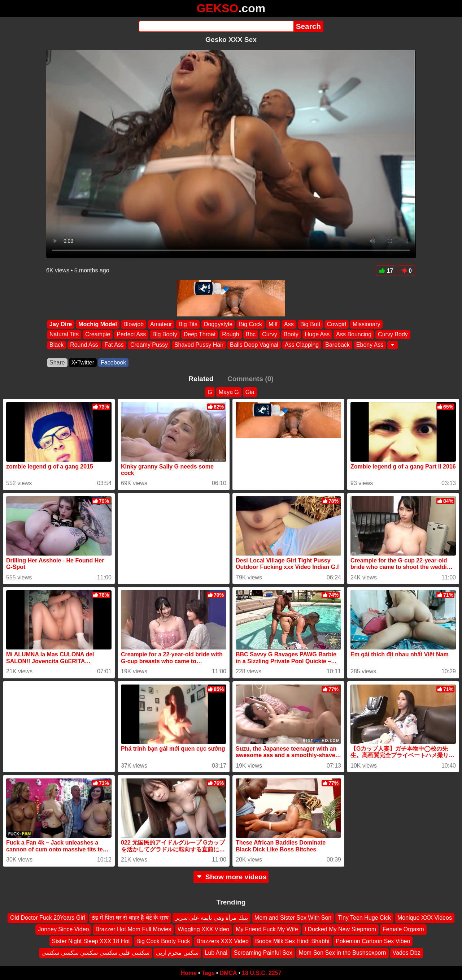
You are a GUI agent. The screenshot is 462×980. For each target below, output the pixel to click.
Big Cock (250, 324)
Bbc (251, 335)
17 (386, 271)
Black (56, 345)
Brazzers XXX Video (223, 941)
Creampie (98, 335)
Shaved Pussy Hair (199, 345)
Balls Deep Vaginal (254, 345)
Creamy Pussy (149, 345)
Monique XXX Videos (425, 918)
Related (201, 379)
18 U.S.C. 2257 (261, 973)
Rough (230, 335)
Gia (250, 392)
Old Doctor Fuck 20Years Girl (47, 918)
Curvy (270, 335)
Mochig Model (98, 324)
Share (57, 362)
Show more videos (231, 877)
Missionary (366, 324)
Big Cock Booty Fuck (163, 941)
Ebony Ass (370, 345)
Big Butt (310, 324)
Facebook (113, 362)
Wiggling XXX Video (203, 929)
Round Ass (84, 345)
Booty (291, 335)
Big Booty (165, 335)
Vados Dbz (407, 953)
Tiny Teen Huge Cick (364, 918)
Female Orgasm (403, 929)
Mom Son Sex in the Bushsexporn (343, 953)
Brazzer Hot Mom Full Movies (133, 929)
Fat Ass (114, 345)
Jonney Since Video (63, 929)
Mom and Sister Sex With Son (293, 918)
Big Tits (188, 324)
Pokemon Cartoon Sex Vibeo (373, 941)
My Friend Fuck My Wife (267, 929)
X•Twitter (83, 362)
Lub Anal (216, 953)
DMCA (228, 973)
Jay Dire (61, 324)
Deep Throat (200, 335)
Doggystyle (218, 324)
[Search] (216, 26)
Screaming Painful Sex (263, 953)
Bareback (337, 345)
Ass (289, 324)
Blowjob (134, 324)
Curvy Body (393, 335)
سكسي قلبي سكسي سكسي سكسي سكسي (95, 953)
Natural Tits (64, 335)
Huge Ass (317, 335)
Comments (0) (250, 379)
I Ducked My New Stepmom (340, 929)
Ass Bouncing (354, 335)
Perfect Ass (131, 335)
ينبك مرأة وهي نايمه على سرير (212, 918)
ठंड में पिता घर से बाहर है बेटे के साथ (130, 918)
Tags (208, 973)
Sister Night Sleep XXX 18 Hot (91, 941)
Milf (273, 324)
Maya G (229, 392)
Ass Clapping (302, 345)
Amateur (161, 324)
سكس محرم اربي (177, 953)
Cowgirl (337, 324)
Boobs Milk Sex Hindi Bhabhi (292, 941)
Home (189, 973)
